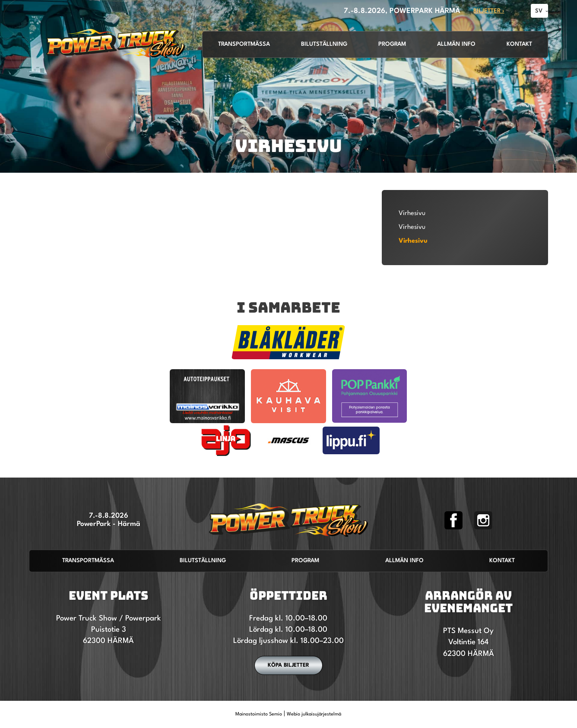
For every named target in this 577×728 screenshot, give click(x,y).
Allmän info (456, 44)
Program (392, 44)
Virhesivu (412, 214)
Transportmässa (244, 44)
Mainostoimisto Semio (259, 714)
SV (539, 11)
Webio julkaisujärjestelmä (314, 714)
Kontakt (519, 44)
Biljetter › (489, 11)
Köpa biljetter (288, 665)
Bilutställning (324, 44)
